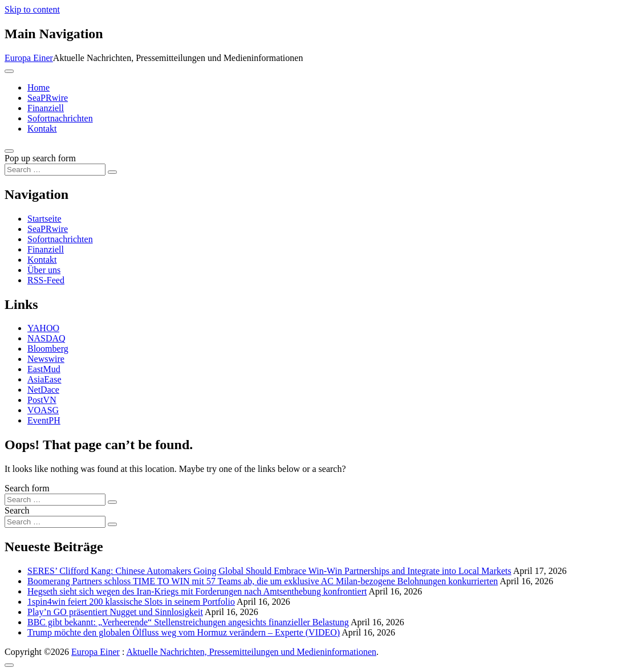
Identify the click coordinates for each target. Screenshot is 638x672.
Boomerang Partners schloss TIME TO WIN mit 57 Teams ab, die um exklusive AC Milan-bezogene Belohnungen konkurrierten (263, 581)
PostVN (42, 400)
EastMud (44, 369)
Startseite (44, 219)
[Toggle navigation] (9, 71)
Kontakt (42, 129)
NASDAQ (46, 338)
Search (17, 510)
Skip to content (32, 9)
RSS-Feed (46, 280)
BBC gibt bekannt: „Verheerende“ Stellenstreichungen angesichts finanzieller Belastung (188, 622)
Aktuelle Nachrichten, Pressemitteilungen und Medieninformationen (251, 652)
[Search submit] (112, 172)
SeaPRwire (48, 98)
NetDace (43, 390)
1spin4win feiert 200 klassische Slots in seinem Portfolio (131, 602)
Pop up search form (40, 158)
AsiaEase (44, 379)
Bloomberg (48, 349)
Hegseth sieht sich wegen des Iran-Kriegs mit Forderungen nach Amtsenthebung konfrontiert (197, 591)
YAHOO (43, 328)
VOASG (43, 410)
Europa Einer (29, 58)
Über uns (44, 270)
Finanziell (46, 108)
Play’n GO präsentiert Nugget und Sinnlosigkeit (115, 612)
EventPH (44, 420)
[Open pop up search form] (9, 151)
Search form (27, 488)
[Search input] (55, 170)
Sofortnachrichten (60, 118)
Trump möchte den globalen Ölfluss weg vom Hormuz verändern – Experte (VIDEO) (184, 632)
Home (38, 87)
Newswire (46, 359)
